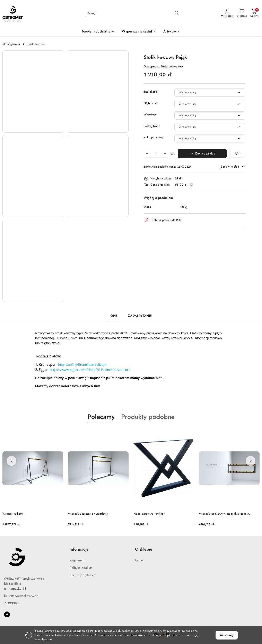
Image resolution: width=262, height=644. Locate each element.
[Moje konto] (227, 13)
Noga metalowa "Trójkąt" (150, 514)
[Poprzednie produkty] (11, 461)
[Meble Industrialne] (98, 32)
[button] (172, 32)
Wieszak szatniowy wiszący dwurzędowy (225, 514)
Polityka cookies (81, 568)
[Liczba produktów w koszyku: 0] (254, 13)
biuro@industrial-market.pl (22, 596)
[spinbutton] (156, 153)
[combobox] (210, 93)
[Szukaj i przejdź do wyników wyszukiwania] (177, 13)
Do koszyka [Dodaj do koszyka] (202, 153)
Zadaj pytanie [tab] (140, 316)
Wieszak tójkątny (13, 514)
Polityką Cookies (101, 631)
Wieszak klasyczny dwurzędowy (88, 514)
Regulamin (77, 560)
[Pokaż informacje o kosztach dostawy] (191, 185)
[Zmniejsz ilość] (147, 153)
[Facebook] (7, 614)
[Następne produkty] (251, 461)
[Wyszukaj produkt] (133, 13)
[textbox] (205, 92)
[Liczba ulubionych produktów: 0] (242, 13)
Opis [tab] (114, 316)
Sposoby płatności (82, 575)
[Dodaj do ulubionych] (237, 153)
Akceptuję (227, 635)
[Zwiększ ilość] (165, 153)
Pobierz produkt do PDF (163, 220)
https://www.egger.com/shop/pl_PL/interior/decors (90, 370)
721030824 (12, 603)
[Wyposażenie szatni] (139, 32)
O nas (139, 560)
